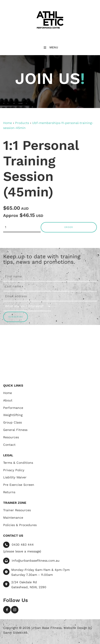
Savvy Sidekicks (15, 633)
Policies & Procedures (20, 525)
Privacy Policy (14, 470)
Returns (9, 492)
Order (69, 227)
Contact (9, 445)
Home (8, 123)
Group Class (12, 422)
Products (22, 123)
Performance (13, 408)
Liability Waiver (15, 477)
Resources (11, 437)
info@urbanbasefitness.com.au (36, 561)
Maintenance (13, 518)
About (8, 400)
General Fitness (15, 430)
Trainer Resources (17, 510)
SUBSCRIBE (16, 317)
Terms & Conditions (18, 463)
